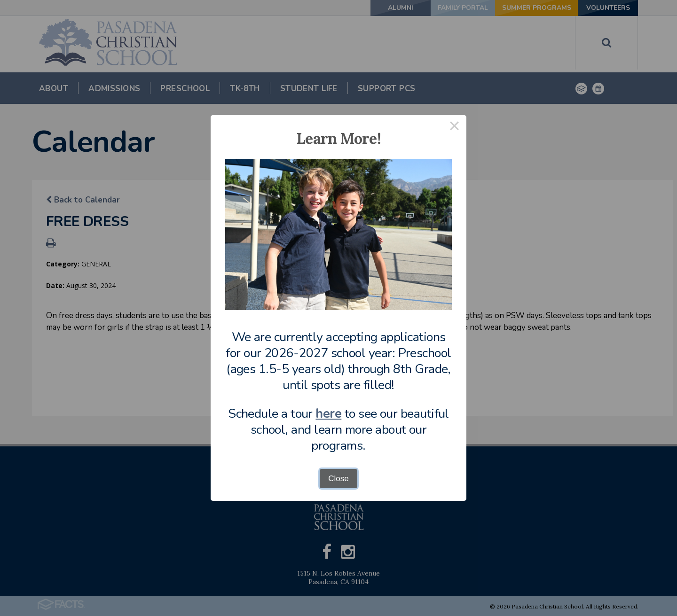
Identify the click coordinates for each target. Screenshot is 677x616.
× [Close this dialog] (455, 127)
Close (338, 479)
